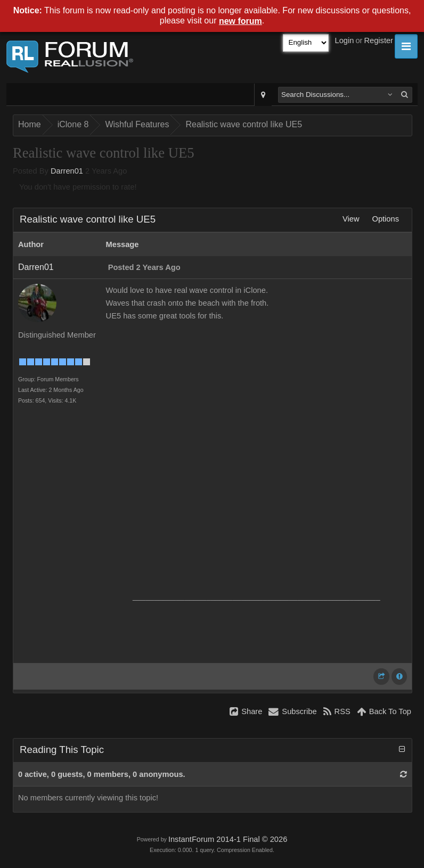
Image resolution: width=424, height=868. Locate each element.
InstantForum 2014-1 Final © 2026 (228, 839)
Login (345, 40)
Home (30, 124)
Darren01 (67, 171)
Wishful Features (137, 124)
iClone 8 (73, 124)
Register (378, 40)
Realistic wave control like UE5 (244, 124)
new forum (240, 21)
